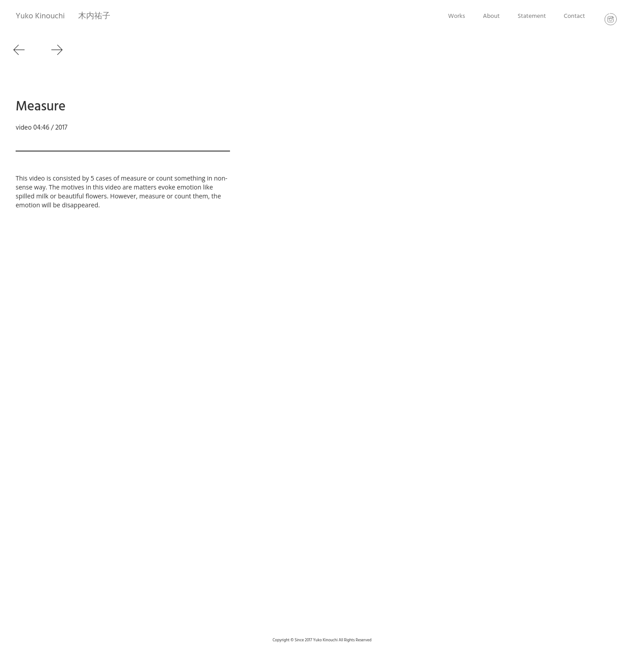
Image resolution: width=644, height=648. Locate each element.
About (491, 16)
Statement (532, 16)
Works (456, 16)
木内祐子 (94, 16)
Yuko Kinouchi (40, 16)
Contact (574, 16)
